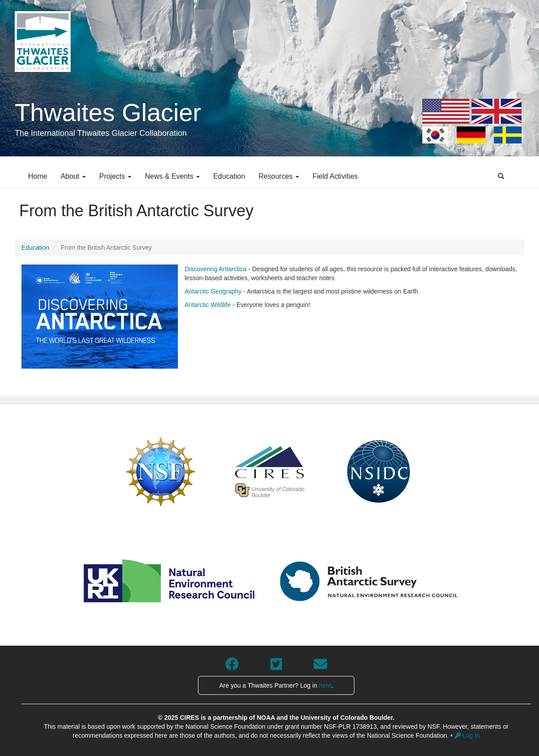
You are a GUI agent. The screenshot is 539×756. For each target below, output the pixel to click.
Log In (467, 735)
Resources (279, 176)
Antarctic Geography (213, 291)
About (73, 176)
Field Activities (335, 176)
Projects (115, 176)
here (325, 685)
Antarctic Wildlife (208, 305)
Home (38, 176)
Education (229, 176)
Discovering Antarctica (216, 269)
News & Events (172, 176)
